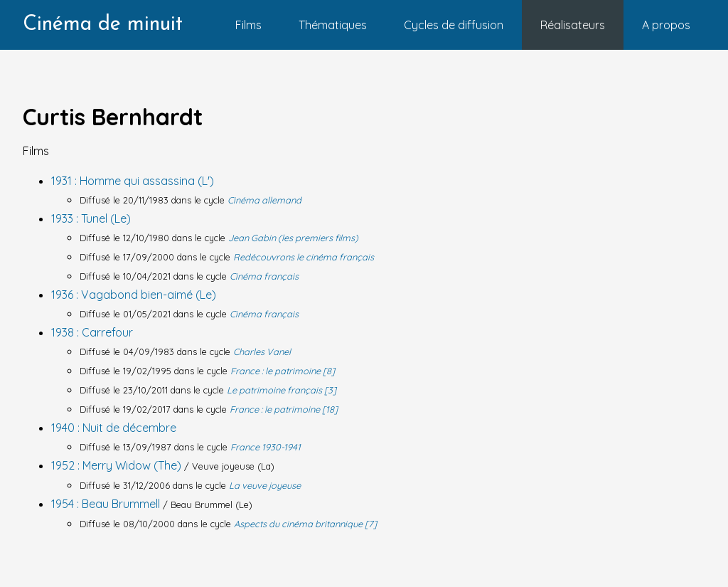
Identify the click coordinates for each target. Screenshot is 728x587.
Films (248, 25)
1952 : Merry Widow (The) (118, 465)
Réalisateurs (573, 25)
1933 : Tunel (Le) (91, 218)
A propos (666, 25)
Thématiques (333, 25)
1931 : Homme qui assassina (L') (133, 181)
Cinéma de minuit (103, 25)
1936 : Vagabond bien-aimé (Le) (134, 295)
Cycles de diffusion (454, 25)
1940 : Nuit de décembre (114, 428)
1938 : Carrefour (92, 332)
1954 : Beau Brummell (107, 504)
